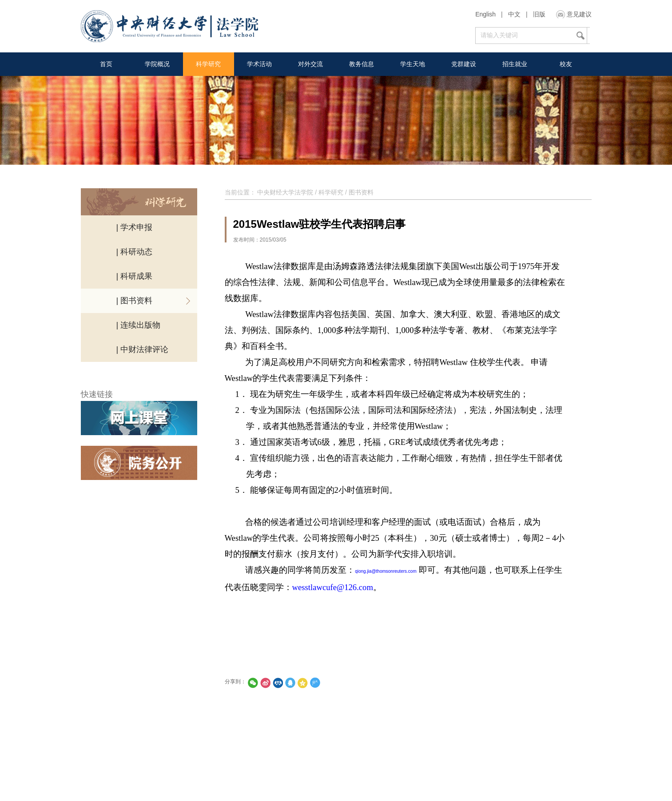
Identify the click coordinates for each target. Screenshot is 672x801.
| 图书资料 (135, 301)
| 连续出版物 (139, 325)
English (485, 14)
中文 (514, 14)
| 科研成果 (135, 276)
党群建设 (464, 64)
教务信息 (362, 64)
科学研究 (208, 64)
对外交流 (310, 64)
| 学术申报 (135, 227)
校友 (566, 64)
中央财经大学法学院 (285, 192)
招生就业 (515, 64)
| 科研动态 (135, 252)
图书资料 (361, 192)
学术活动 (259, 64)
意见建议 (579, 14)
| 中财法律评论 (143, 349)
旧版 (539, 14)
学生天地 (413, 64)
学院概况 (157, 64)
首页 (106, 64)
